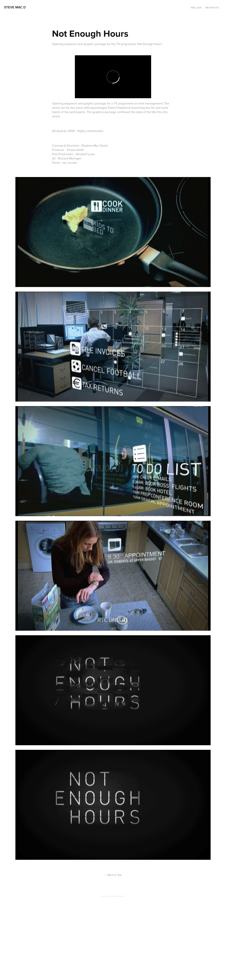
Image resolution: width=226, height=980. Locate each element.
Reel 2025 (196, 8)
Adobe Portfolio (118, 896)
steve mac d (15, 7)
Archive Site (212, 8)
